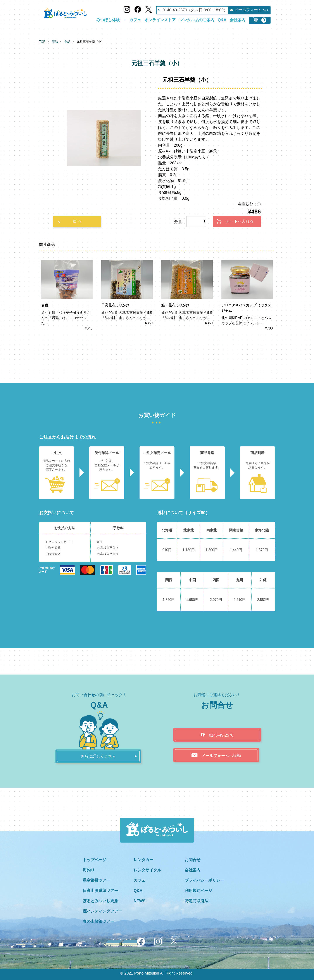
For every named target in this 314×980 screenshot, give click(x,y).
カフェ (135, 20)
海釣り (89, 870)
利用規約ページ (198, 891)
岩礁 (45, 305)
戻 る (77, 221)
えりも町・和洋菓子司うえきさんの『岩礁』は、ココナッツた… (66, 318)
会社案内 (238, 20)
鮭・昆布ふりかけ (175, 305)
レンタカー (143, 860)
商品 (55, 42)
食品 (67, 42)
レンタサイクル (147, 870)
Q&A (222, 20)
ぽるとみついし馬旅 (100, 901)
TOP (42, 42)
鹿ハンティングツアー (102, 911)
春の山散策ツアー (98, 921)
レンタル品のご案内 (197, 20)
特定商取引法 (197, 901)
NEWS (140, 901)
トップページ (95, 860)
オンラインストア (160, 20)
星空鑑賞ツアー (97, 880)
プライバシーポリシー (204, 880)
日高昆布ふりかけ (115, 305)
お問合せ (193, 860)
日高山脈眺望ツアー (100, 891)
